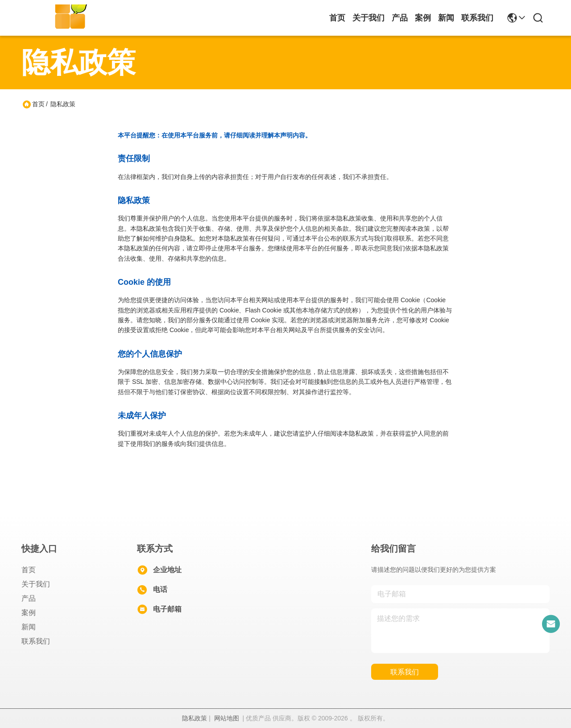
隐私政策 (194, 718)
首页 (337, 18)
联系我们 (477, 18)
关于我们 (368, 18)
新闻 (446, 18)
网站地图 (227, 718)
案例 (423, 18)
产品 (400, 18)
